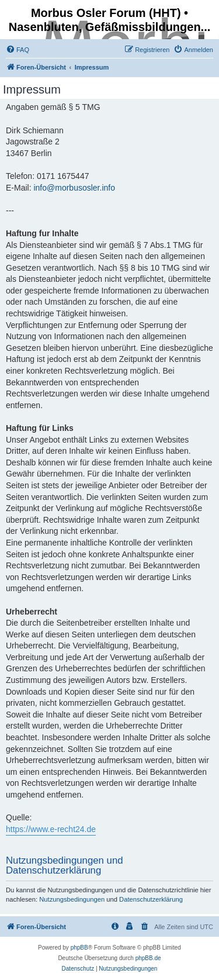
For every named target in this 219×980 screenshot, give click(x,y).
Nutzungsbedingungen (72, 899)
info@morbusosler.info (74, 188)
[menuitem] (18, 50)
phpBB (79, 948)
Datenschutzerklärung (151, 899)
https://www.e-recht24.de (51, 829)
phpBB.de (148, 958)
